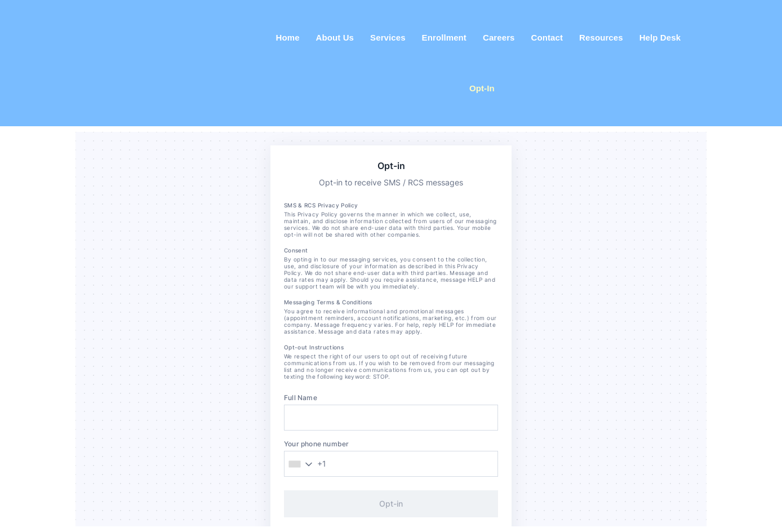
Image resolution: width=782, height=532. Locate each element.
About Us (335, 37)
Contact (547, 37)
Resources (601, 37)
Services (388, 37)
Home (288, 37)
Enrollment (444, 37)
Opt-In (482, 88)
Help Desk (660, 37)
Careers (499, 37)
